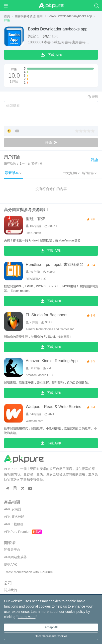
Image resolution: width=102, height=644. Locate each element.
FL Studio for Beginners (47, 315)
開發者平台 (12, 550)
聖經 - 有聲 (35, 219)
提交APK (10, 565)
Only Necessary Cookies (51, 636)
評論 (51, 143)
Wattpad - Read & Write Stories (53, 407)
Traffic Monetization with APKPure (28, 572)
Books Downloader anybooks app (70, 16)
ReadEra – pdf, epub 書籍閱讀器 (55, 265)
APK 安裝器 (13, 509)
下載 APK (51, 251)
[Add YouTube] (17, 131)
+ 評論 (93, 160)
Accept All (51, 627)
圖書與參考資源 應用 (29, 16)
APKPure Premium (18, 532)
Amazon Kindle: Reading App (52, 361)
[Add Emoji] (9, 131)
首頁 (7, 16)
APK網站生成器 (15, 557)
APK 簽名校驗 (14, 517)
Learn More (27, 617)
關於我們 (10, 590)
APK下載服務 (14, 524)
